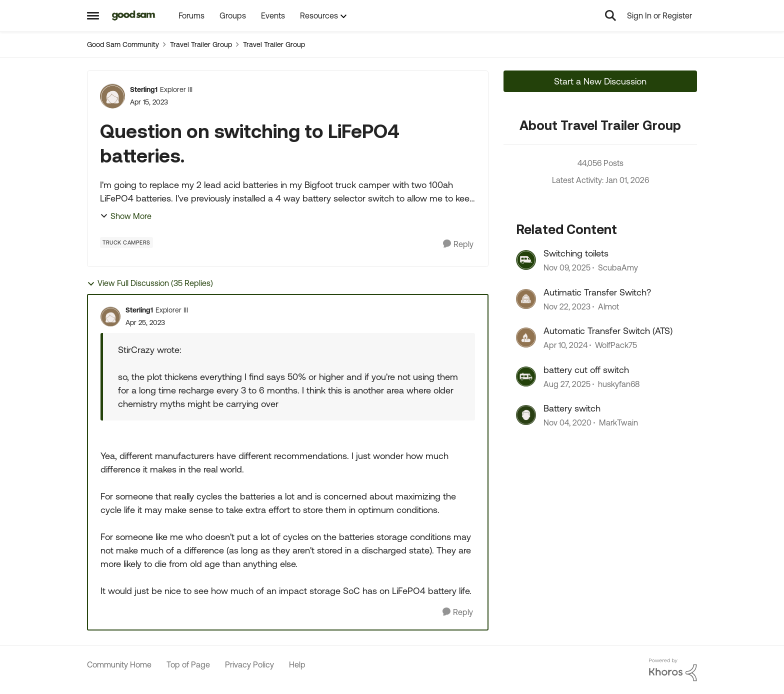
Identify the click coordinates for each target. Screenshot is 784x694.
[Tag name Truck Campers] (126, 242)
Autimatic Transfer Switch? (597, 292)
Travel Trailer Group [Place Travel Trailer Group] (201, 44)
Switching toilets (576, 253)
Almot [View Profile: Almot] (608, 306)
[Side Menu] (93, 15)
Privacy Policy (249, 664)
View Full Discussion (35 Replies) (150, 283)
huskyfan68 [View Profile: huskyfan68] (619, 384)
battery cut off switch (586, 370)
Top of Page (188, 664)
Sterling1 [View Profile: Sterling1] (144, 89)
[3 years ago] (567, 306)
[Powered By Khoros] (673, 670)
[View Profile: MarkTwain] (526, 415)
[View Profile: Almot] (526, 299)
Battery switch (572, 408)
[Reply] (458, 244)
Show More (126, 216)
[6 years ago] (567, 422)
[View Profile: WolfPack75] (526, 337)
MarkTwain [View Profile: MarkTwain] (618, 422)
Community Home (119, 664)
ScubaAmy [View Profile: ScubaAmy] (618, 268)
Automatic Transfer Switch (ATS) (608, 331)
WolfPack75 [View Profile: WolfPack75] (616, 345)
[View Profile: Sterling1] (112, 96)
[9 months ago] (567, 268)
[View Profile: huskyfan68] (526, 376)
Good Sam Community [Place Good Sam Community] (123, 44)
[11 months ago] (567, 384)
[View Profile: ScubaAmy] (526, 260)
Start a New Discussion (600, 81)
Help (297, 664)
